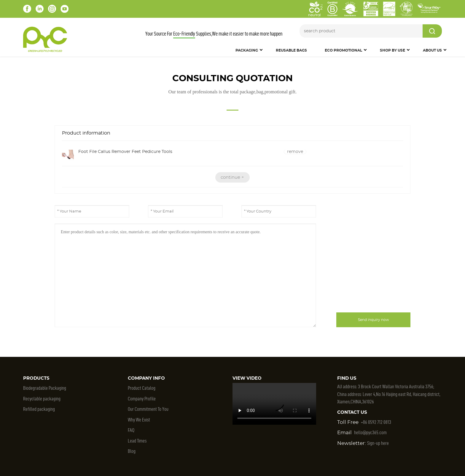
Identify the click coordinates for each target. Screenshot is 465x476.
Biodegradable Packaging (45, 388)
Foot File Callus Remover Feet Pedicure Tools (125, 152)
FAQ (131, 430)
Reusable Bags (291, 50)
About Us (432, 50)
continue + (232, 177)
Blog (132, 451)
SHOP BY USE (392, 50)
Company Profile (142, 399)
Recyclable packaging (42, 399)
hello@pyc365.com (370, 432)
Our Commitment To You (148, 409)
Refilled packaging (39, 409)
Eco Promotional (343, 50)
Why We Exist (139, 420)
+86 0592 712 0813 (376, 422)
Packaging (247, 50)
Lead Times (137, 441)
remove (295, 152)
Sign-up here (378, 443)
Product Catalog (142, 388)
